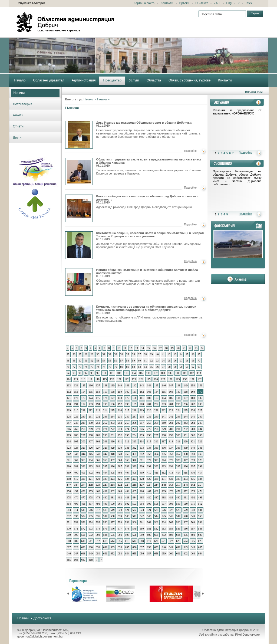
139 (113, 385)
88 (169, 367)
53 (98, 361)
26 (74, 354)
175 (98, 398)
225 (185, 410)
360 (200, 454)
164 (156, 392)
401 (83, 473)
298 (164, 435)
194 (98, 404)
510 (186, 504)
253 (113, 423)
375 (171, 460)
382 (83, 466)
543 (149, 516)
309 (105, 441)
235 (120, 417)
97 (86, 373)
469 (164, 491)
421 (91, 479)
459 (91, 491)
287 (83, 435)
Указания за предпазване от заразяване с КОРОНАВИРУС (237, 112)
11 (125, 348)
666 (76, 560)
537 (105, 516)
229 (76, 417)
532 (69, 516)
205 (178, 404)
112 (192, 373)
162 (142, 392)
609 (76, 541)
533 (76, 516)
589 (69, 535)
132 (199, 379)
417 (200, 473)
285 (69, 435)
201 (149, 404)
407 (127, 473)
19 (172, 348)
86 (157, 367)
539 (120, 516)
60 (140, 361)
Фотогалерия (23, 104)
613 (105, 541)
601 (156, 535)
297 (156, 435)
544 (156, 516)
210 (76, 410)
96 (80, 373)
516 (91, 510)
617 (134, 541)
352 (142, 454)
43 (175, 354)
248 (76, 423)
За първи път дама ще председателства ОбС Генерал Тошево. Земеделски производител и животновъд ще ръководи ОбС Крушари (149, 245)
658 (156, 553)
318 (171, 441)
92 (193, 367)
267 (76, 429)
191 (76, 404)
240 (156, 417)
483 (127, 497)
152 (69, 392)
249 (83, 423)
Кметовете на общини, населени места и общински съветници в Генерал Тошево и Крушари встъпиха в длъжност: (150, 236)
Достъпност (42, 618)
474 (200, 491)
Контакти (167, 3)
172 (76, 398)
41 (163, 354)
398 (200, 466)
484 (135, 497)
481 (113, 497)
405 (113, 473)
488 (164, 497)
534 (83, 516)
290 (105, 435)
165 (164, 392)
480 (105, 497)
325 (83, 448)
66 (175, 361)
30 (98, 354)
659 (164, 553)
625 (193, 541)
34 (122, 354)
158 (113, 392)
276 (142, 429)
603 (171, 535)
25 (68, 354)
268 (83, 429)
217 (127, 410)
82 (134, 367)
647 (76, 553)
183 (156, 398)
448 (149, 485)
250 (91, 423)
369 (127, 460)
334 (149, 448)
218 (134, 410)
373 (156, 460)
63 (157, 361)
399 (69, 473)
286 (76, 435)
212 (90, 410)
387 (120, 466)
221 (156, 410)
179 (127, 398)
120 (112, 379)
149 (186, 385)
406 (120, 473)
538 (113, 516)
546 (171, 516)
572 (83, 529)
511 (193, 504)
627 (69, 547)
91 (187, 367)
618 (142, 541)
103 (126, 373)
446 (135, 485)
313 (134, 441)
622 (171, 541)
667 (83, 560)
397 (193, 466)
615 (120, 541)
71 (68, 367)
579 (135, 529)
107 (156, 373)
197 (120, 404)
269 (91, 429)
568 (193, 522)
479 (98, 497)
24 (202, 348)
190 (69, 404)
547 (178, 516)
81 (128, 367)
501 (120, 504)
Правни (23, 618)
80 (122, 367)
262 (178, 423)
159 (120, 392)
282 (186, 429)
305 (76, 441)
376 (178, 460)
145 (156, 385)
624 (185, 541)
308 (98, 441)
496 (83, 504)
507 (164, 504)
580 (142, 529)
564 (164, 522)
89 (175, 367)
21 (184, 348)
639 (156, 547)
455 (200, 485)
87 (163, 367)
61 (146, 361)
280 (171, 429)
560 (135, 522)
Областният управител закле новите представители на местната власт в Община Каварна (79, 172)
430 (156, 479)
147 (171, 385)
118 (98, 379)
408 (135, 473)
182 (149, 398)
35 (128, 354)
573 (91, 529)
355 (164, 454)
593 (98, 535)
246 (200, 417)
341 (200, 448)
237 (135, 417)
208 (200, 404)
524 (149, 510)
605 (186, 535)
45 (187, 354)
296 (149, 435)
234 (113, 417)
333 (142, 448)
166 (171, 392)
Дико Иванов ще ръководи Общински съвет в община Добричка (79, 135)
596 (120, 535)
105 (141, 373)
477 (83, 497)
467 (149, 491)
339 (186, 448)
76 (98, 367)
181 (142, 398)
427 (135, 479)
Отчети (18, 126)
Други (17, 137)
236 (127, 417)
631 (98, 547)
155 (91, 392)
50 (80, 361)
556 (105, 522)
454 (193, 485)
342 (69, 454)
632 (105, 547)
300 (178, 435)
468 (156, 491)
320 (185, 441)
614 (112, 541)
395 (178, 466)
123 (134, 379)
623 (178, 541)
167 (178, 392)
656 (142, 553)
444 (120, 485)
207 (193, 404)
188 (193, 398)
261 (171, 423)
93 (199, 367)
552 (76, 522)
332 (135, 448)
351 (135, 454)
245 (193, 417)
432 (171, 479)
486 (149, 497)
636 (135, 547)
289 (98, 435)
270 (98, 429)
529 (186, 510)
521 (127, 510)
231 (91, 417)
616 (127, 541)
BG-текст (202, 3)
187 (186, 398)
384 (98, 466)
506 (156, 504)
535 (91, 516)
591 (83, 535)
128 (170, 379)
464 (127, 491)
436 (200, 479)
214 (105, 410)
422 (98, 479)
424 (113, 479)
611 (91, 541)
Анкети (18, 115)
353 (149, 454)
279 (164, 429)
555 (98, 522)
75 (92, 367)
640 (164, 547)
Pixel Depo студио (247, 635)
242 (171, 417)
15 (149, 348)
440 (91, 485)
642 (178, 547)
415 (185, 473)
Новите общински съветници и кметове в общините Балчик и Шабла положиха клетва (79, 282)
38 (146, 354)
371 (142, 460)
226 (193, 410)
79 (116, 367)
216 (120, 410)
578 (127, 529)
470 (171, 491)
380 (69, 466)
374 (164, 460)
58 (128, 361)
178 (120, 398)
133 (69, 385)
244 (186, 417)
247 (69, 423)
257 (142, 423)
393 (164, 466)
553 (83, 522)
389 (135, 466)
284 (200, 429)
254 (120, 423)
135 (83, 385)
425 (120, 479)
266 (69, 429)
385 (105, 466)
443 (113, 485)
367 (113, 460)
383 (91, 466)
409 (142, 473)
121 (119, 379)
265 (200, 423)
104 (134, 373)
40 (157, 354)
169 (193, 392)
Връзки (184, 3)
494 (69, 504)
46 (193, 354)
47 (199, 354)
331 (127, 448)
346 (98, 454)
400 (76, 473)
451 (171, 485)
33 (116, 354)
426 (127, 479)
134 (76, 385)
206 (186, 404)
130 (185, 379)
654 (127, 553)
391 (149, 466)
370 (135, 460)
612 (98, 541)
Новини (19, 93)
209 (69, 410)
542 (142, 516)
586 (186, 529)
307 (91, 441)
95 (74, 373)
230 (83, 417)
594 (105, 535)
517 (98, 510)
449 (156, 485)
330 (120, 448)
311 (120, 441)
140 (120, 385)
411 (156, 473)
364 (91, 460)
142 (135, 385)
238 (142, 417)
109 (170, 373)
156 (98, 392)
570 (69, 529)
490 (178, 497)
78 (110, 367)
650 (98, 553)
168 (186, 392)
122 (126, 379)
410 (149, 473)
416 (193, 473)
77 (104, 367)
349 (120, 454)
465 (135, 491)
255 (127, 423)
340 (193, 448)
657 (149, 553)
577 (120, 529)
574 (98, 529)
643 (186, 547)
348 (113, 454)
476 (76, 497)
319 (178, 441)
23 (196, 348)
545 (164, 516)
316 (156, 441)
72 (74, 367)
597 (127, 535)
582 (156, 529)
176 (105, 398)
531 (200, 510)
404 (105, 473)
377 (186, 460)
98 (92, 373)
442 (105, 485)
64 (163, 361)
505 (149, 504)
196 (113, 404)
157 (105, 392)
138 (105, 385)
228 (69, 417)
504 (142, 504)
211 (83, 410)
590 (76, 535)
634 (120, 547)
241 (164, 417)
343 (76, 454)
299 (171, 435)
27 (80, 354)
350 (127, 454)
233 (105, 417)
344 (83, 454)
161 (135, 392)
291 (113, 435)
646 (69, 553)
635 (127, 547)
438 (76, 485)
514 (76, 510)
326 (91, 448)
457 (76, 491)
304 (69, 441)
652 (113, 553)
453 (186, 485)
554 (91, 522)
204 (171, 404)
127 (163, 379)
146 (164, 385)
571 (76, 529)
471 (178, 491)
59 (134, 361)
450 (164, 485)
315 (149, 441)
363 (83, 460)
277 (149, 429)
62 (151, 361)
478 (91, 497)
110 (178, 373)
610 (83, 541)
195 (105, 404)
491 (186, 497)
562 (149, 522)
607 (200, 535)
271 (105, 429)
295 (142, 435)
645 (200, 547)
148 (178, 385)
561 (142, 522)
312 (127, 441)
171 (69, 398)
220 (149, 410)
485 (142, 497)
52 (92, 361)
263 (186, 423)
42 (169, 354)
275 (135, 429)
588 (200, 529)
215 (112, 410)
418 (69, 479)
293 (127, 435)
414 (178, 473)
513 (69, 510)
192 (83, 404)
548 (186, 516)
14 (143, 348)
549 (193, 516)
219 (142, 410)
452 (178, 485)
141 (127, 385)
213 (98, 410)
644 (193, 547)
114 (69, 379)
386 (113, 466)
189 (200, 398)
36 (134, 354)
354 (156, 454)
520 (120, 510)
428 (142, 479)
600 (149, 535)
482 (120, 497)
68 (187, 361)
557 (113, 522)
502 (127, 504)
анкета (238, 279)
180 (135, 398)
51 (86, 361)
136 (91, 385)
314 (142, 441)
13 (137, 348)
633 (113, 547)
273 (120, 429)
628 (76, 547)
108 (163, 373)
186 (178, 398)
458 (83, 491)
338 (178, 448)
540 (127, 516)
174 (91, 398)
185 (171, 398)
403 (98, 473)
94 (68, 373)
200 (142, 404)
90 (181, 367)
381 (76, 466)
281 (178, 429)
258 (149, 423)
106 (148, 373)
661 (178, 553)
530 (193, 510)
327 (98, 448)
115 (76, 379)
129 (178, 379)
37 (140, 354)
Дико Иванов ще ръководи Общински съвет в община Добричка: (144, 124)
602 (164, 535)
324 (76, 448)
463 (120, 491)
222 (164, 410)
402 (91, 473)
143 (142, 385)
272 (113, 429)
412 (164, 473)
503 (135, 504)
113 (199, 373)
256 (135, 423)
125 (148, 379)
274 (127, 429)
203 (164, 404)
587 (193, 529)
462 (113, 491)
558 (120, 522)
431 (164, 479)
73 (80, 367)
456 (69, 491)
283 (193, 429)
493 (200, 497)
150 (193, 385)
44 (181, 354)
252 (105, 423)
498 (98, 504)
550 (200, 516)
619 (149, 541)
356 (171, 454)
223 (171, 410)
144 (149, 385)
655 (135, 553)
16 (154, 348)
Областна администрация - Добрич (65, 22)
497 (91, 504)
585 (178, 529)
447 (142, 485)
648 (83, 553)
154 (83, 392)
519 (113, 510)
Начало (88, 99)
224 (178, 410)
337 (171, 448)
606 (193, 535)
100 (105, 373)
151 (200, 385)
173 (83, 398)
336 (164, 448)
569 (200, 522)
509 (178, 504)
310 (113, 441)
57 (122, 361)
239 (149, 417)
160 (127, 392)
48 (68, 361)
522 (135, 510)
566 (178, 522)
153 (76, 392)
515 (83, 510)
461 (105, 491)
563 (156, 522)
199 (135, 404)
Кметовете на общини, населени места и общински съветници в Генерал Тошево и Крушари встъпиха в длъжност (79, 245)
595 (113, 535)
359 (193, 454)
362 (76, 460)
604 (178, 535)
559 (127, 522)
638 (149, 547)
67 (181, 361)
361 (69, 460)
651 (105, 553)
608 (69, 541)
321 (193, 441)
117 (90, 379)
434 (186, 479)
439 (83, 485)
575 (105, 529)
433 (178, 479)
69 (193, 361)
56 (116, 361)
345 (91, 454)
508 (171, 504)
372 (149, 460)
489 (171, 497)
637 (142, 547)
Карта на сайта (144, 3)
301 (186, 435)
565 (171, 522)
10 (119, 348)
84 (146, 367)
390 (142, 466)
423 (105, 479)
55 (110, 361)
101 (112, 373)
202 (156, 404)
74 (86, 367)
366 (105, 460)
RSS (249, 3)
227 (200, 410)
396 (186, 466)
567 (186, 522)
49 (74, 361)
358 (186, 454)
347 (105, 454)
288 (91, 435)
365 (98, 460)
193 (91, 404)
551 (69, 522)
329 (113, 448)
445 (127, 485)
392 (156, 466)
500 (113, 504)
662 (186, 553)
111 (184, 373)
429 (149, 479)
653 (120, 553)
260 (164, 423)
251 (98, 423)
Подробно (190, 151)
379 (200, 460)
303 (200, 435)
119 (105, 379)
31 (104, 354)
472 (186, 491)
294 (135, 435)
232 (98, 417)
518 (105, 510)
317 (164, 441)
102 (119, 373)
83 (140, 367)
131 (192, 379)
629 (83, 547)
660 (171, 553)
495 (76, 504)
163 (149, 392)
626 (200, 541)
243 (178, 417)
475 (69, 497)
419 (76, 479)
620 (156, 541)
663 (193, 553)
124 (141, 379)
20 (178, 348)
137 (98, 385)
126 (156, 379)
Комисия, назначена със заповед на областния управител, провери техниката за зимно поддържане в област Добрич (79, 319)
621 (164, 541)
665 (69, 560)
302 (193, 435)
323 (69, 448)
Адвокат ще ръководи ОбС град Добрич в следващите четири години (144, 207)
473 (193, 491)
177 (113, 398)
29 (92, 354)
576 (113, 529)
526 (164, 510)
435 (193, 479)
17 (160, 348)
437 (69, 485)
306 (83, 441)
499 (105, 504)
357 (178, 454)
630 (91, 547)
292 (120, 435)
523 (142, 510)
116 (83, 379)
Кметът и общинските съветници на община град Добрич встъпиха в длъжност (79, 208)
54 (104, 361)
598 (135, 535)
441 (98, 485)
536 (98, 516)
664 (200, 553)
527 (171, 510)
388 (127, 466)
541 (135, 516)
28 (86, 354)
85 (151, 367)
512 (200, 504)
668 (91, 560)
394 (171, 466)
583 (164, 529)
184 (164, 398)
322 (200, 441)
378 (193, 460)
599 (142, 535)
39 (151, 354)
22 (190, 348)
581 (149, 529)
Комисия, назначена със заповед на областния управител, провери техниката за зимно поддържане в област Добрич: (146, 310)
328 (105, 448)
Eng (229, 3)
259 (156, 423)
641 (171, 547)
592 (91, 535)
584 (171, 529)
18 (166, 348)
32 (110, 354)
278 (156, 429)
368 (120, 460)
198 (127, 404)
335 (156, 448)
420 (83, 479)
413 (171, 473)
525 (156, 510)
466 (142, 491)
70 (199, 361)
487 (156, 497)
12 (131, 348)
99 (98, 373)
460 (98, 491)
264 (193, 423)
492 (193, 497)
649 (91, 553)
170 (200, 392)
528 (178, 510)
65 (169, 361)
